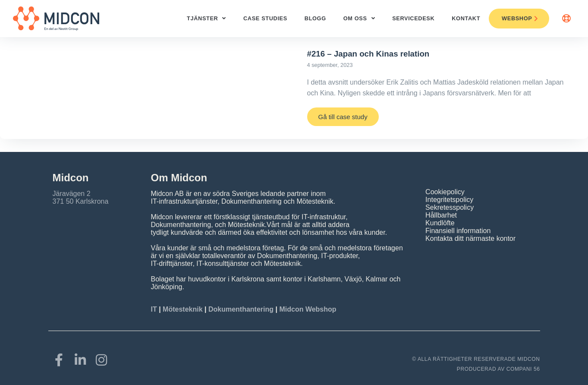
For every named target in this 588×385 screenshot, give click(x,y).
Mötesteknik (182, 309)
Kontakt (466, 18)
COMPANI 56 (523, 369)
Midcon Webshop (308, 309)
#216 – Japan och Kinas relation (368, 54)
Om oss (359, 19)
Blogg (315, 18)
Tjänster (206, 19)
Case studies (265, 18)
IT (155, 309)
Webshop (520, 18)
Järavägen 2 (72, 194)
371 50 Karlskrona (81, 201)
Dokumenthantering (241, 309)
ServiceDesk (413, 18)
